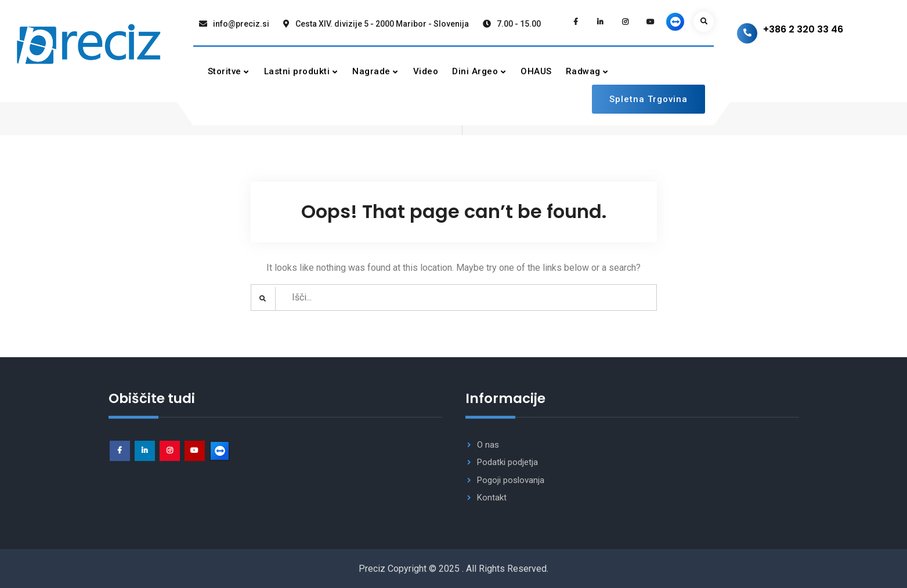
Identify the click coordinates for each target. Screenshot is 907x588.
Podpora (220, 451)
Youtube (195, 451)
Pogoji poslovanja (511, 480)
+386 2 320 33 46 (803, 29)
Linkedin (145, 451)
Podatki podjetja (507, 462)
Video (426, 71)
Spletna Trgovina (648, 99)
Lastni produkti (297, 71)
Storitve (225, 71)
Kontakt (492, 498)
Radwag (583, 71)
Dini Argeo (475, 71)
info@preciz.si (241, 24)
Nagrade (371, 71)
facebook (120, 451)
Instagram (170, 451)
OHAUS (536, 71)
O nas (488, 445)
